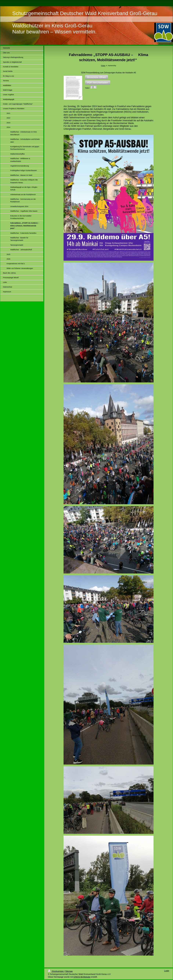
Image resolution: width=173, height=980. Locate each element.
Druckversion (56, 971)
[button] (97, 77)
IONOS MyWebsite (82, 977)
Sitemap (69, 971)
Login (167, 971)
